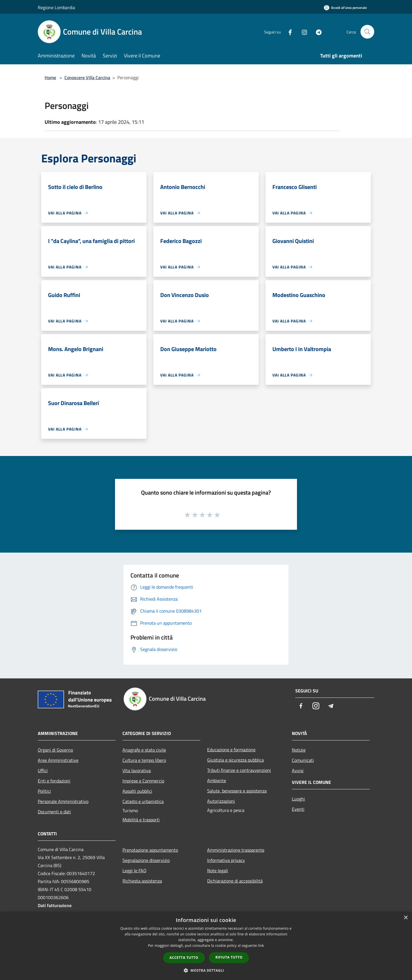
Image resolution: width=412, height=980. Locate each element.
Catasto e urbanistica (143, 801)
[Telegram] (316, 32)
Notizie (299, 750)
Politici (44, 791)
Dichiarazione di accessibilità (235, 881)
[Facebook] (288, 32)
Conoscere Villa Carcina (87, 77)
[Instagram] (302, 32)
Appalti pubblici (137, 791)
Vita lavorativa (137, 770)
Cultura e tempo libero (144, 760)
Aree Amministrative (58, 760)
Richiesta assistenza (142, 881)
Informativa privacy (226, 860)
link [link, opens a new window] (261, 946)
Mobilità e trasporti (141, 820)
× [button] (406, 918)
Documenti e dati (54, 812)
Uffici (43, 770)
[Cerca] (367, 32)
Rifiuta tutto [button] (229, 957)
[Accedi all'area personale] (345, 8)
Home (50, 77)
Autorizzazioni (221, 801)
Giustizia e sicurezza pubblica (235, 760)
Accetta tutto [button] (184, 958)
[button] (206, 970)
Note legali (218, 871)
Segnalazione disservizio (146, 860)
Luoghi (298, 799)
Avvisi (298, 770)
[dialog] (206, 946)
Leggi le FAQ (134, 871)
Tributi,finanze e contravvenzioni (239, 770)
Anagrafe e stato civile (144, 750)
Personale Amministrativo (63, 801)
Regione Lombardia (56, 7)
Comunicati (303, 760)
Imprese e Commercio (143, 781)
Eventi (298, 809)
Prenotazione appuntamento (150, 850)
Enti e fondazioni (54, 781)
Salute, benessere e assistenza (237, 791)
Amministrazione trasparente (236, 850)
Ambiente (217, 780)
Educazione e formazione (231, 750)
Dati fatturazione (55, 905)
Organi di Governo (55, 750)
